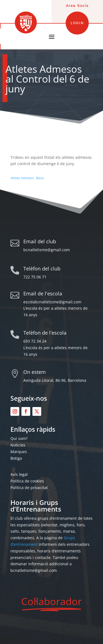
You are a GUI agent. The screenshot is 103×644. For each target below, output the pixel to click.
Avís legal (19, 474)
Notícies (18, 445)
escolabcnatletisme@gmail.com (52, 302)
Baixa (40, 178)
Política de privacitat (29, 488)
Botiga (16, 458)
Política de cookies (27, 481)
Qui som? (19, 438)
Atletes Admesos (22, 178)
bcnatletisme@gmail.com (47, 250)
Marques (19, 452)
